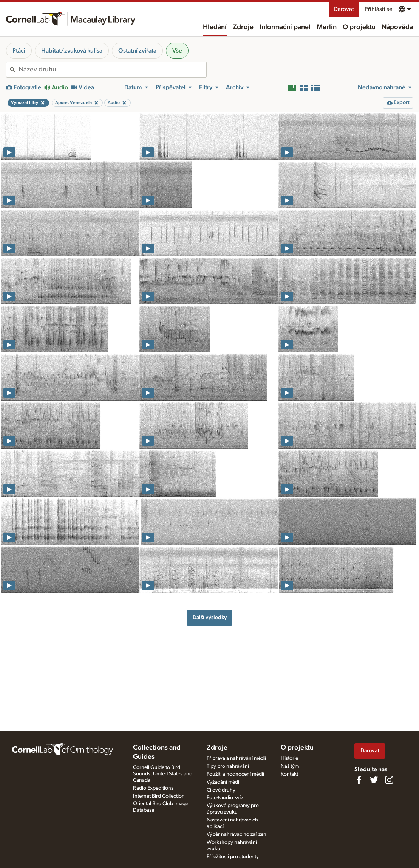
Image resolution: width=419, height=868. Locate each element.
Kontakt (289, 774)
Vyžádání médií (223, 782)
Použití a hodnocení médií (235, 774)
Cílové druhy (221, 790)
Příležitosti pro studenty (233, 857)
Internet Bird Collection (159, 796)
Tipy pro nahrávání (228, 766)
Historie (289, 758)
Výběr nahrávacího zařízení (237, 834)
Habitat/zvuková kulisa (72, 51)
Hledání (215, 27)
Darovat (344, 9)
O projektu (359, 27)
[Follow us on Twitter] (374, 780)
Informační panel (285, 27)
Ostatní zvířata (137, 51)
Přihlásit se (378, 9)
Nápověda (397, 27)
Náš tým (290, 766)
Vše (177, 51)
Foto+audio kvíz (225, 798)
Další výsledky (210, 617)
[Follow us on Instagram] (389, 780)
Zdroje (243, 27)
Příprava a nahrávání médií (236, 758)
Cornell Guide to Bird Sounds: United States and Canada (163, 774)
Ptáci (19, 51)
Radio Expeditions (153, 788)
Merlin (327, 27)
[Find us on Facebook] (359, 780)
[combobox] (112, 70)
